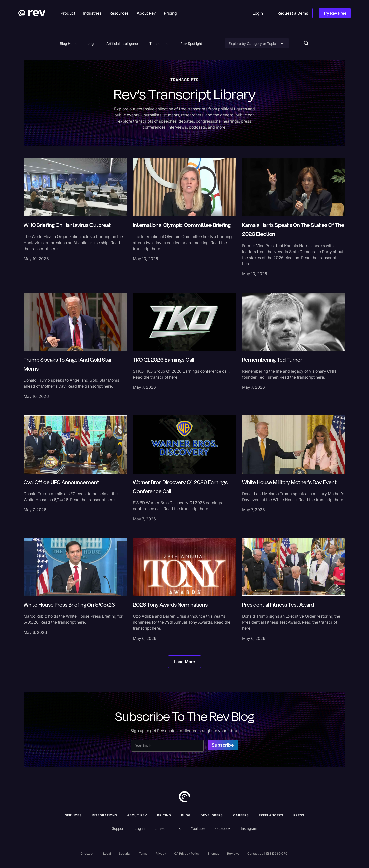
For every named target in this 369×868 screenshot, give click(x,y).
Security (125, 854)
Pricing (164, 815)
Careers (241, 815)
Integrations (104, 815)
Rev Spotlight (191, 43)
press (299, 815)
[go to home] (185, 797)
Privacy (161, 854)
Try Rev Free (335, 13)
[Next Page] (185, 662)
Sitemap (213, 854)
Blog (186, 815)
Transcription (160, 43)
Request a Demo (293, 13)
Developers (212, 815)
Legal (92, 43)
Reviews (233, 854)
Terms (143, 854)
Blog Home (69, 43)
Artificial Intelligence (123, 43)
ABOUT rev (137, 815)
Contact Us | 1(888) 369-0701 (268, 854)
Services (73, 815)
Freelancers (271, 815)
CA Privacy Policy (187, 854)
